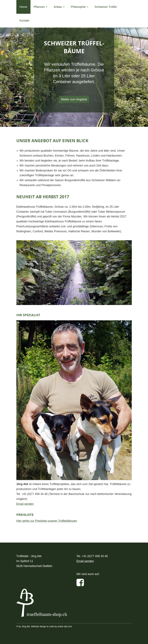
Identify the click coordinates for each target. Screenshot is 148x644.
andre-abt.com (65, 626)
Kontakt (24, 21)
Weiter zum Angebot (74, 99)
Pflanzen (40, 7)
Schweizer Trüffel (106, 7)
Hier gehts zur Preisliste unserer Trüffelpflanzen (47, 521)
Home (23, 7)
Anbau (59, 7)
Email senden (25, 504)
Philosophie (80, 7)
